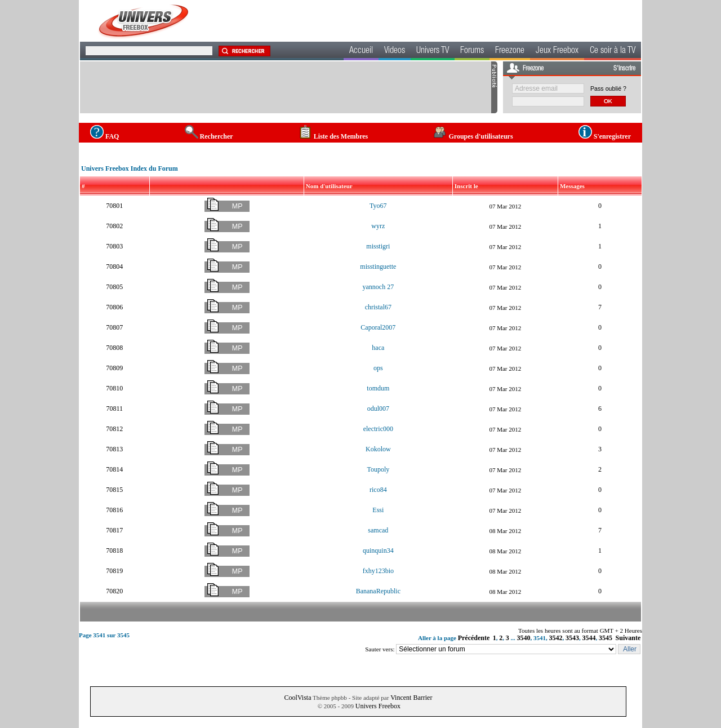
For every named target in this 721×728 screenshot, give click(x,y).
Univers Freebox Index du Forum (130, 168)
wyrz (378, 226)
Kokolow (378, 449)
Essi (378, 510)
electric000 (378, 429)
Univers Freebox (378, 706)
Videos (395, 51)
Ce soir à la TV (613, 51)
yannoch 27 (379, 287)
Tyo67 (378, 206)
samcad (378, 530)
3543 (572, 638)
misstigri (378, 246)
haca (378, 348)
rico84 (378, 490)
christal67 (378, 307)
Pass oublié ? (608, 88)
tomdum (378, 388)
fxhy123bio (378, 571)
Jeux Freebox (557, 51)
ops (378, 368)
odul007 (378, 409)
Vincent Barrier (411, 698)
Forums (472, 51)
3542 (556, 638)
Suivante (628, 638)
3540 (524, 638)
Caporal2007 (378, 327)
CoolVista (298, 698)
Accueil (361, 51)
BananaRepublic (378, 591)
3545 (606, 638)
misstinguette (378, 267)
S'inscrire (624, 69)
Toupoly (378, 469)
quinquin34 (378, 551)
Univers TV (433, 51)
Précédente (474, 638)
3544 (589, 638)
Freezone (510, 51)
